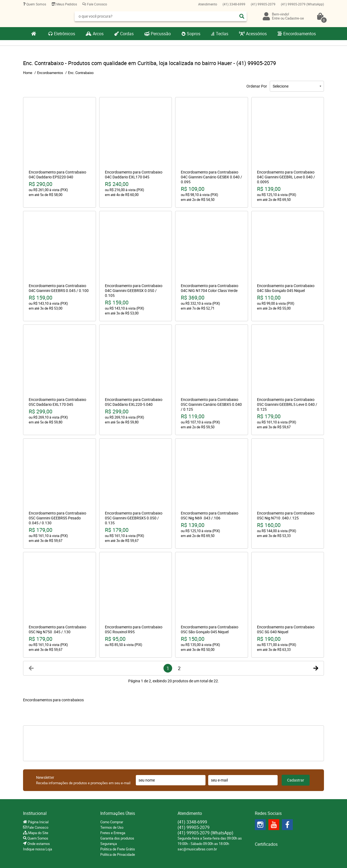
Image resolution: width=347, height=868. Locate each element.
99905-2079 (263, 4)
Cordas (127, 34)
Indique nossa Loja (38, 849)
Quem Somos (36, 4)
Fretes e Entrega (113, 833)
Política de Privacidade (118, 854)
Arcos (98, 34)
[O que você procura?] (242, 16)
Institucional (35, 813)
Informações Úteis (118, 813)
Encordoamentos (300, 34)
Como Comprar (112, 822)
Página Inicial (38, 822)
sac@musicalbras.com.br (197, 849)
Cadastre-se (295, 18)
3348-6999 (234, 4)
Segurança (109, 844)
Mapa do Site (38, 833)
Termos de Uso (112, 827)
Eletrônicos (65, 34)
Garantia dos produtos (117, 838)
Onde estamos (38, 844)
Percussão (161, 34)
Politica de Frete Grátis (118, 849)
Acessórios (256, 34)
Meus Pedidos (66, 4)
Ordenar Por (257, 86)
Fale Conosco (97, 4)
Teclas (222, 34)
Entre (276, 18)
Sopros (194, 34)
